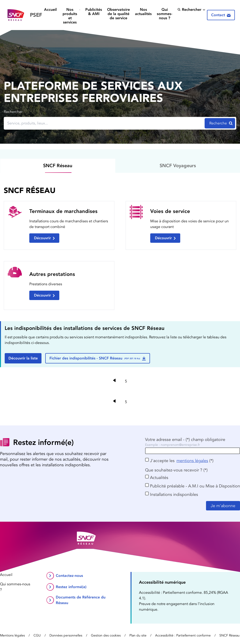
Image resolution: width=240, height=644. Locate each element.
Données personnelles (66, 635)
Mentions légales (12, 635)
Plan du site (138, 635)
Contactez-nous (69, 576)
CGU (37, 635)
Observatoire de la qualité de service (118, 14)
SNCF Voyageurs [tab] (178, 166)
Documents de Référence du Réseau (81, 600)
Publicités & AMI (94, 12)
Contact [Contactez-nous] (221, 15)
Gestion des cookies (106, 635)
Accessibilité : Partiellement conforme (183, 635)
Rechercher (189, 10)
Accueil (50, 10)
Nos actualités (143, 12)
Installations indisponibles (174, 494)
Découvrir (44, 238)
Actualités (159, 478)
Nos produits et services (70, 16)
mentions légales (192, 461)
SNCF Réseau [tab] (58, 166)
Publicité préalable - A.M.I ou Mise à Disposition (195, 486)
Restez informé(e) (71, 587)
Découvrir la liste (23, 358)
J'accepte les (162, 461)
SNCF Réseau (229, 635)
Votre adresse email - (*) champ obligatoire (185, 440)
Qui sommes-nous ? (165, 14)
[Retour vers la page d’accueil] (25, 15)
